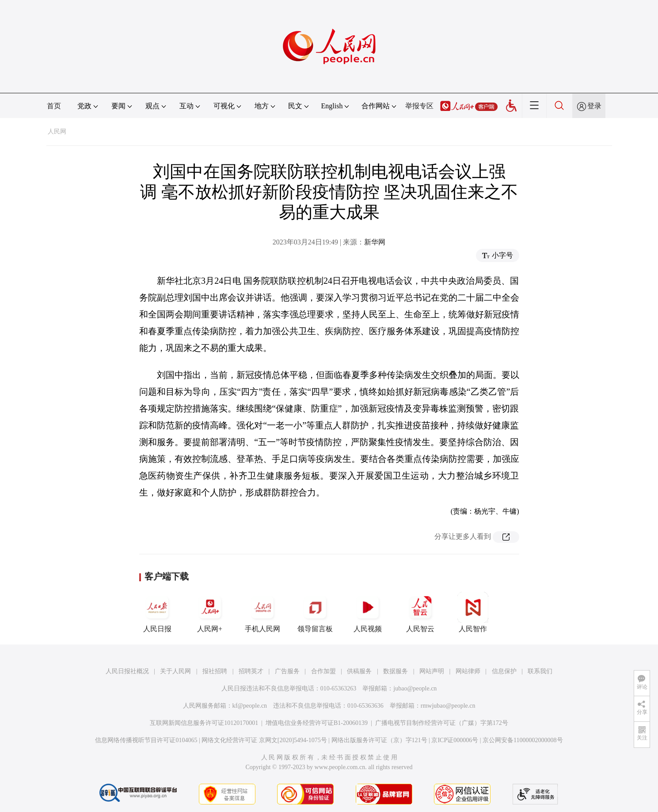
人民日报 (157, 612)
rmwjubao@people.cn (448, 706)
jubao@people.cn (415, 688)
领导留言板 (315, 612)
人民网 (57, 132)
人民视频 (368, 612)
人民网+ (210, 612)
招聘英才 (251, 671)
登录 (594, 106)
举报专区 (419, 106)
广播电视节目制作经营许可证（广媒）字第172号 (442, 723)
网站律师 (468, 671)
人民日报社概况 (127, 671)
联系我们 (540, 671)
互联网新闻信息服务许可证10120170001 (204, 723)
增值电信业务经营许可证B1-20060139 (317, 723)
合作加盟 (323, 671)
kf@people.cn (250, 706)
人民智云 (420, 612)
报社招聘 (215, 671)
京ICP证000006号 (455, 740)
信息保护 (504, 671)
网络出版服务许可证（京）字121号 (379, 740)
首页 (54, 106)
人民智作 (473, 612)
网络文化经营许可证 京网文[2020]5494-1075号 (264, 740)
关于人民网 (175, 671)
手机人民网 (262, 612)
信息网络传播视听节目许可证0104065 (146, 740)
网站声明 (432, 671)
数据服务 (396, 671)
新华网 (375, 242)
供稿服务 (359, 671)
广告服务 (287, 671)
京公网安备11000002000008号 (523, 740)
